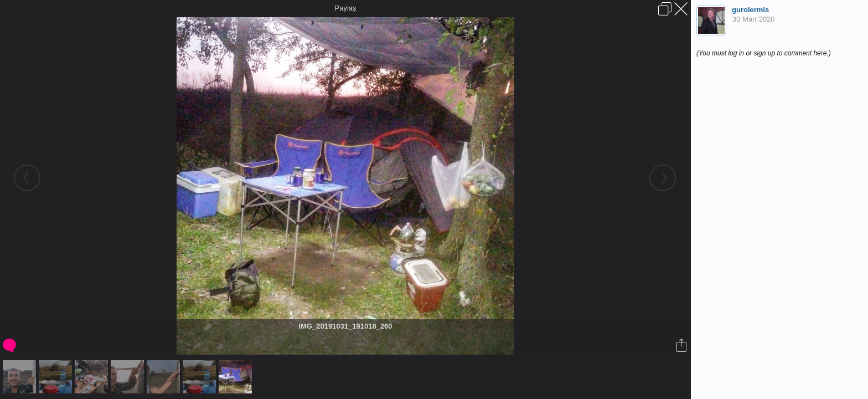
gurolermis (750, 10)
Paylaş (345, 8)
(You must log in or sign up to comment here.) (764, 53)
